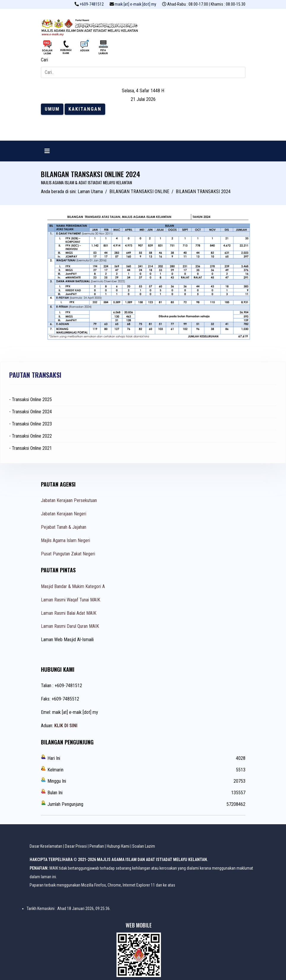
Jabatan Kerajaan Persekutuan (69, 500)
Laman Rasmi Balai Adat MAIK (69, 613)
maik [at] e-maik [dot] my (135, 4)
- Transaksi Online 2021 (31, 448)
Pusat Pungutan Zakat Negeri (68, 554)
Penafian (97, 846)
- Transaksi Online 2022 (31, 436)
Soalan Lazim (144, 846)
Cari (44, 60)
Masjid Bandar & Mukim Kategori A (73, 586)
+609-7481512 (92, 4)
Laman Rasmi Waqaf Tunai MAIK (71, 600)
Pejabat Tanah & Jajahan (64, 527)
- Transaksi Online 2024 (31, 412)
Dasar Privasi (76, 846)
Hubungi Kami (118, 846)
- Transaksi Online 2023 (31, 424)
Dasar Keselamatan (46, 846)
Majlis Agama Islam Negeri (65, 540)
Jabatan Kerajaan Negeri (64, 514)
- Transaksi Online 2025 (31, 400)
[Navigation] (47, 151)
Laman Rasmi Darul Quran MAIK (70, 626)
